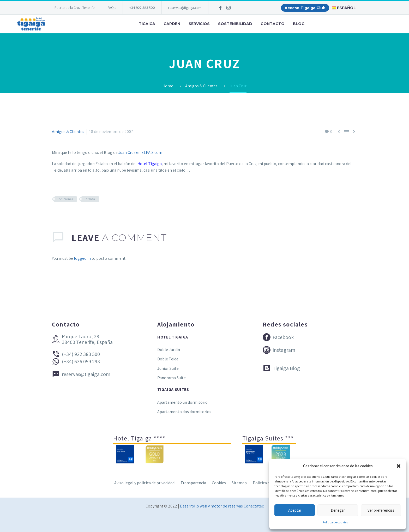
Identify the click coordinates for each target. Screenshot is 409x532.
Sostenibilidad (235, 24)
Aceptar (295, 510)
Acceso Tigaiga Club (305, 8)
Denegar (338, 510)
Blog (299, 24)
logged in (82, 258)
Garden (172, 24)
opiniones (66, 199)
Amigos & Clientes (68, 132)
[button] (399, 466)
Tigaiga (147, 24)
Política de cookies (335, 522)
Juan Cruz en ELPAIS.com (140, 152)
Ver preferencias (381, 510)
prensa (90, 199)
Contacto (273, 24)
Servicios (199, 24)
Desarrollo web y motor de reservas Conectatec (222, 506)
